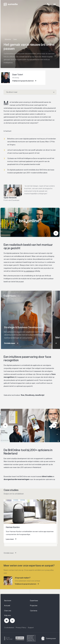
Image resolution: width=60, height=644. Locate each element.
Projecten (34, 605)
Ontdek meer (9, 553)
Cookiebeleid (9, 627)
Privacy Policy (21, 627)
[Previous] (5, 425)
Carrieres (34, 611)
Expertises (34, 600)
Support (31, 627)
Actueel (7, 605)
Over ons (8, 611)
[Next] (54, 425)
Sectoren (8, 600)
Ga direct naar (12, 92)
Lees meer (10, 539)
